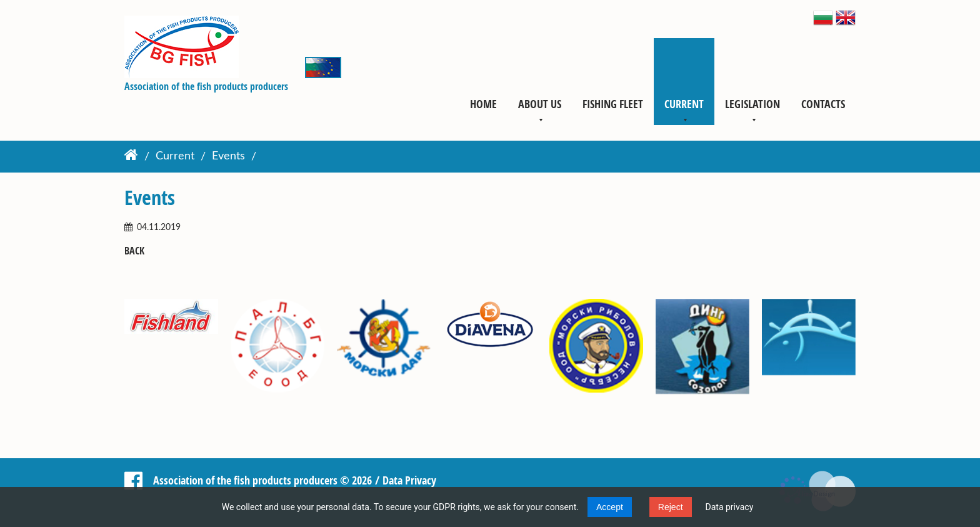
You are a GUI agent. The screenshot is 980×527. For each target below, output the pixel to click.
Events (228, 157)
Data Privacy (409, 480)
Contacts (823, 104)
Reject (671, 507)
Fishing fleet (613, 104)
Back (134, 251)
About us (540, 104)
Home (483, 104)
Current (684, 104)
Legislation (752, 104)
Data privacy (730, 507)
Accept (610, 507)
